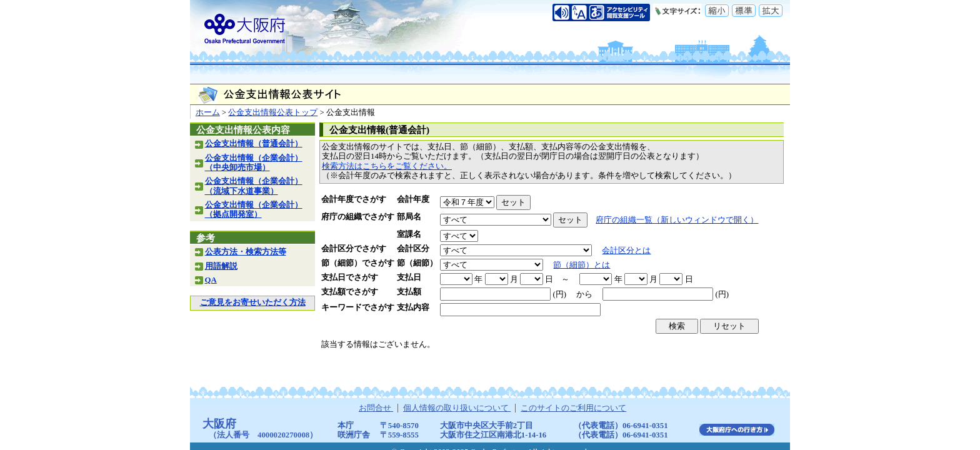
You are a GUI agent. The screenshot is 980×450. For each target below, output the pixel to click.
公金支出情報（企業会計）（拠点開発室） (254, 210)
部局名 (409, 217)
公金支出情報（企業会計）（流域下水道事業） (254, 186)
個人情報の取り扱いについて (457, 408)
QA (211, 280)
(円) (559, 294)
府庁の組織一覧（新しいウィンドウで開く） (677, 220)
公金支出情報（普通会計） (254, 144)
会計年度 (413, 199)
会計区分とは (626, 251)
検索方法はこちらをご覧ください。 (387, 166)
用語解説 (221, 266)
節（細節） (417, 263)
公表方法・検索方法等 (246, 252)
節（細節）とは (582, 265)
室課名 (409, 234)
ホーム (208, 112)
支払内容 (413, 307)
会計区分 (413, 249)
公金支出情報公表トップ (273, 112)
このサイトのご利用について (573, 408)
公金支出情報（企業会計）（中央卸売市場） (254, 163)
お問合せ (376, 408)
